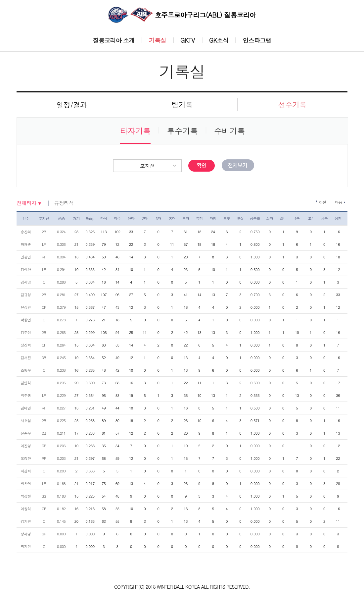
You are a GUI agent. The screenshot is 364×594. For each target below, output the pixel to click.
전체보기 (238, 165)
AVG (61, 218)
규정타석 (64, 203)
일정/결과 (72, 105)
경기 (76, 218)
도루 (227, 218)
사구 (324, 218)
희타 (270, 218)
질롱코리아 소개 (114, 40)
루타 (186, 218)
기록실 (158, 40)
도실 (240, 218)
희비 (283, 218)
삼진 (338, 218)
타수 (117, 218)
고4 (311, 218)
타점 (213, 218)
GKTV (188, 40)
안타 (131, 218)
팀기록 (182, 105)
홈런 (172, 218)
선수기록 (292, 105)
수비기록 (229, 131)
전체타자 (26, 203)
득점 (199, 218)
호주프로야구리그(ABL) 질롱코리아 (182, 15)
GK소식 (219, 40)
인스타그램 (257, 40)
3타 (158, 218)
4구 (297, 218)
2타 (145, 218)
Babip (90, 218)
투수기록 (182, 131)
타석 (104, 218)
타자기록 (135, 131)
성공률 (255, 218)
